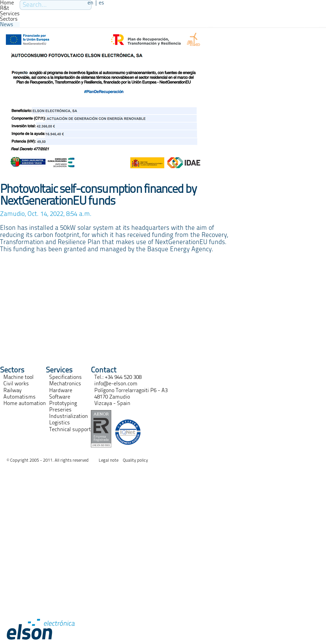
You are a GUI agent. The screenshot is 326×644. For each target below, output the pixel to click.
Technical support (70, 429)
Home (7, 3)
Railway (13, 390)
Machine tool (18, 377)
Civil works (16, 384)
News (7, 24)
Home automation (25, 403)
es (101, 3)
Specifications (65, 377)
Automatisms (20, 397)
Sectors (9, 19)
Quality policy (135, 461)
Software (60, 397)
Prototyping (63, 403)
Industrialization (69, 416)
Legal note (109, 461)
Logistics (60, 423)
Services (10, 14)
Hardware (61, 390)
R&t (5, 8)
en (90, 3)
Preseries (60, 410)
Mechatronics (65, 384)
